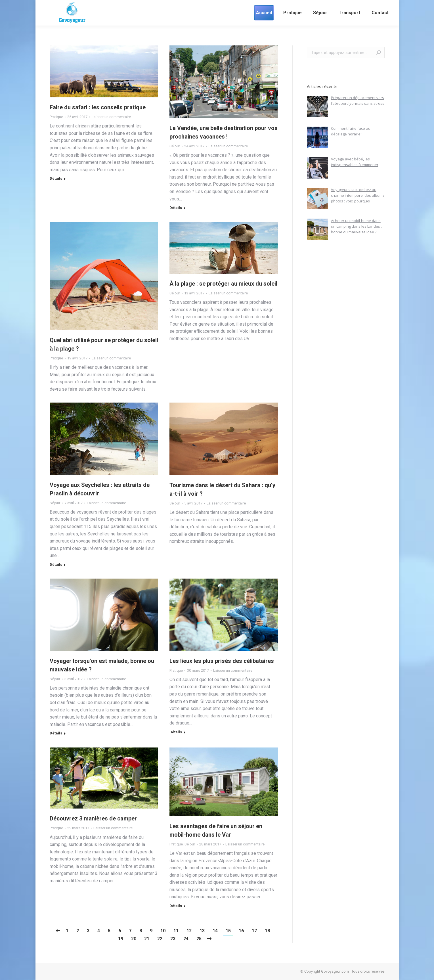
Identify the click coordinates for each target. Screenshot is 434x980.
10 (163, 931)
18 (267, 931)
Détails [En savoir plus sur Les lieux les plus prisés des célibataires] (176, 732)
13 (202, 931)
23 (173, 939)
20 (134, 939)
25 (199, 939)
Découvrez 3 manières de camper (93, 818)
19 (121, 939)
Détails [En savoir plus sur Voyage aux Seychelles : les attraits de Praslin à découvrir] (56, 565)
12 (189, 931)
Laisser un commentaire (111, 117)
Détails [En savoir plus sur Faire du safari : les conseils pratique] (56, 178)
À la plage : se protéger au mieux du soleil (223, 284)
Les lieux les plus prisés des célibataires (222, 661)
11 (176, 931)
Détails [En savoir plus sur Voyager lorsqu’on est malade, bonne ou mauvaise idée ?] (56, 733)
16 (241, 931)
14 (215, 931)
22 (160, 939)
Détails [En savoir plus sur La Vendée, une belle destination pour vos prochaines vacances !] (176, 208)
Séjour (175, 146)
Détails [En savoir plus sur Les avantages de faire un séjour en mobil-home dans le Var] (176, 906)
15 (228, 931)
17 (254, 931)
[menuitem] (264, 13)
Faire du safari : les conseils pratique (98, 107)
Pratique (56, 117)
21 (147, 939)
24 (186, 939)
